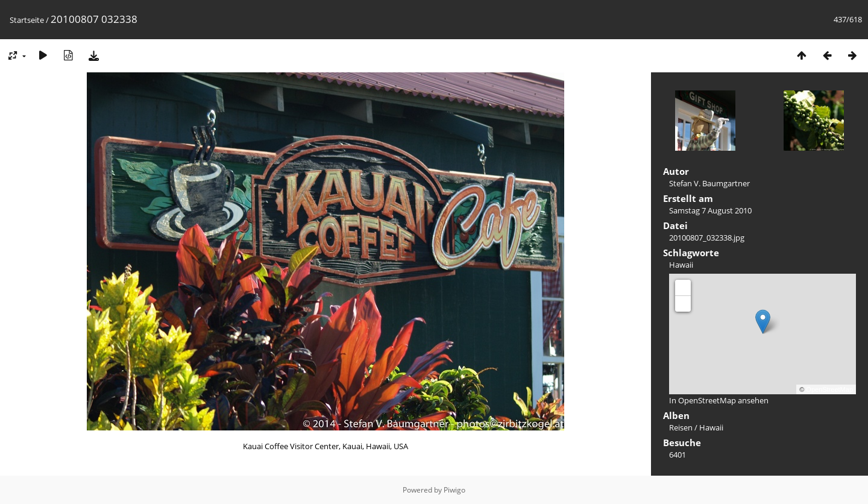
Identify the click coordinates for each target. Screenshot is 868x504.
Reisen (681, 427)
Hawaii (681, 265)
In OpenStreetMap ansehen (719, 400)
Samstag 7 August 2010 (710, 210)
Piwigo (454, 490)
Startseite (27, 20)
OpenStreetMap (829, 389)
